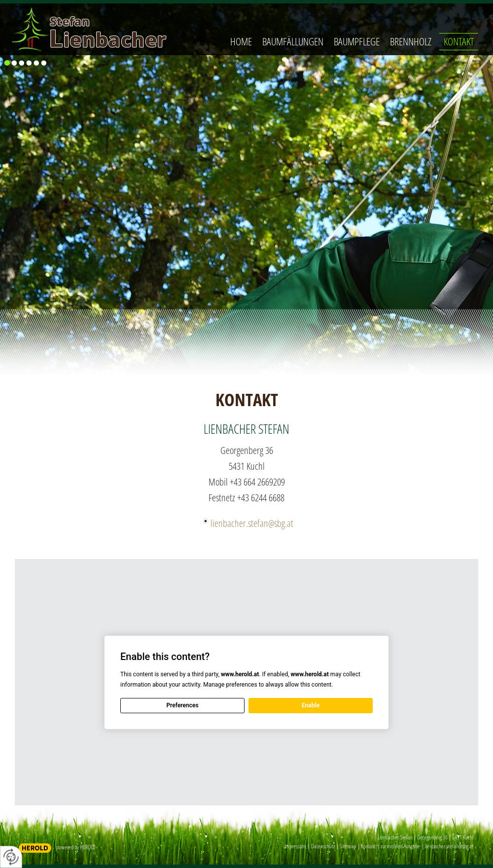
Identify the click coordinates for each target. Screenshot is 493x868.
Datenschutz (323, 846)
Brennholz (411, 41)
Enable (311, 705)
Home (241, 41)
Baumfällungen (293, 41)
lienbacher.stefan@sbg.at (252, 523)
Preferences (182, 705)
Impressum (295, 846)
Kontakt (459, 41)
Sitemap (348, 846)
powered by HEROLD (76, 847)
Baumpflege (357, 41)
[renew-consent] (11, 857)
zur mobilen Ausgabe (400, 846)
